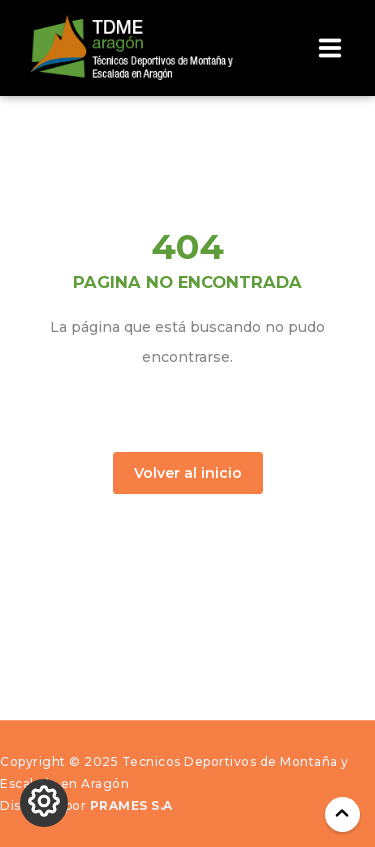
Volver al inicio (188, 473)
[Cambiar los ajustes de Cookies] (44, 803)
